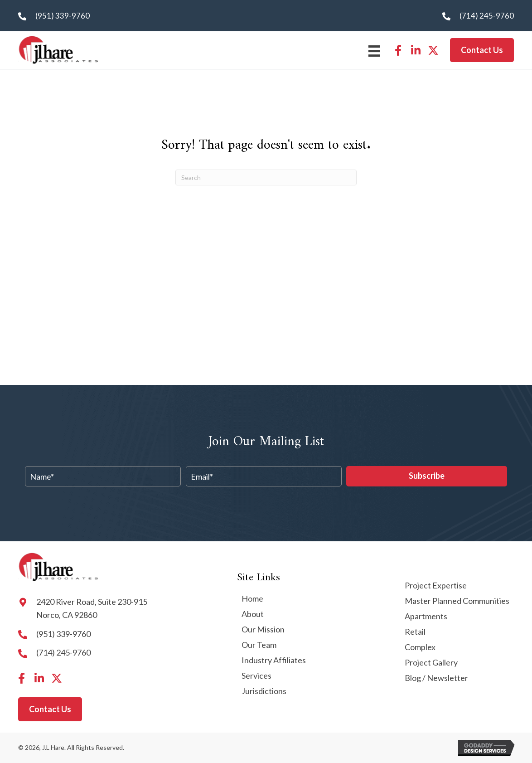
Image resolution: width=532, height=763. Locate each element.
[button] (398, 50)
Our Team (259, 645)
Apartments (426, 617)
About (253, 614)
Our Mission (263, 630)
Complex (420, 647)
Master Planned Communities (457, 601)
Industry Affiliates (274, 661)
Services (256, 676)
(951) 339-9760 (63, 16)
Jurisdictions (264, 691)
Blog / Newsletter (436, 678)
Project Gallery (431, 663)
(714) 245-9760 (487, 16)
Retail (415, 632)
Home (252, 599)
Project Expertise (436, 586)
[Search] (266, 177)
